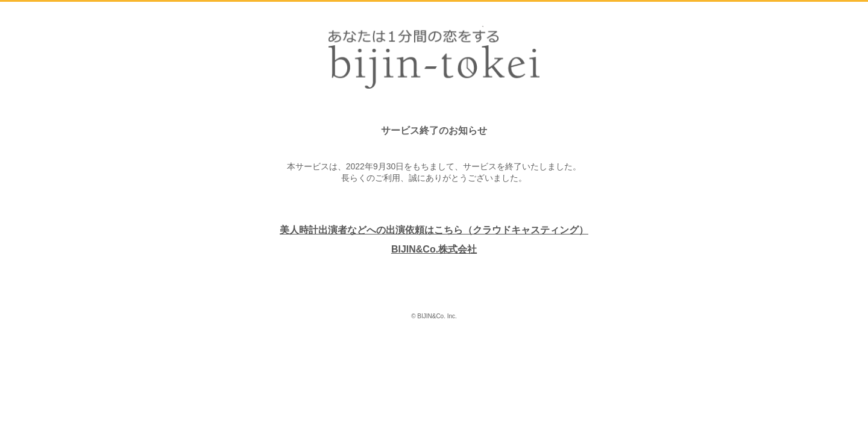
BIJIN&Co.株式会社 (434, 249)
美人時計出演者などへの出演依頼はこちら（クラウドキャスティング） (434, 230)
